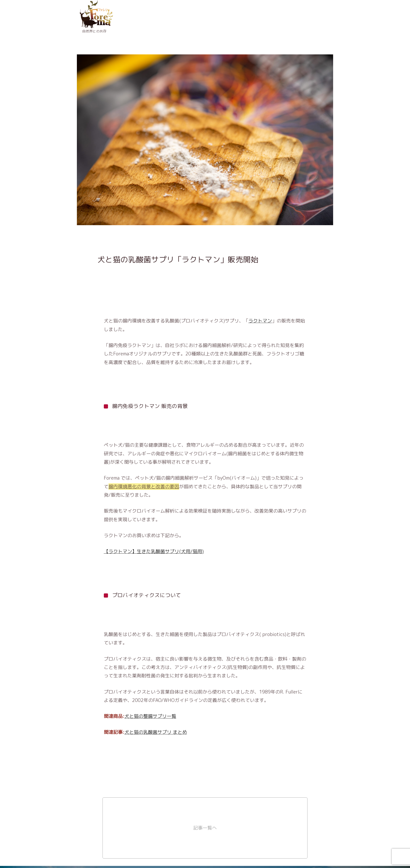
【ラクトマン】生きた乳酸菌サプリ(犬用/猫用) (154, 551)
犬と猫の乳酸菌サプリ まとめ (156, 732)
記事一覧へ (205, 828)
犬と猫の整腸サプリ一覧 (150, 716)
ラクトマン (260, 321)
